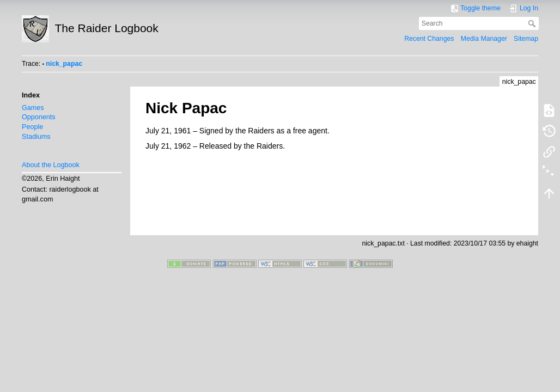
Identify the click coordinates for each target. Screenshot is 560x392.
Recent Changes (429, 39)
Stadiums (36, 137)
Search (533, 23)
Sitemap (526, 39)
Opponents (39, 117)
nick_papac (64, 64)
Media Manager (484, 39)
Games (33, 108)
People (32, 127)
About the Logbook (51, 165)
